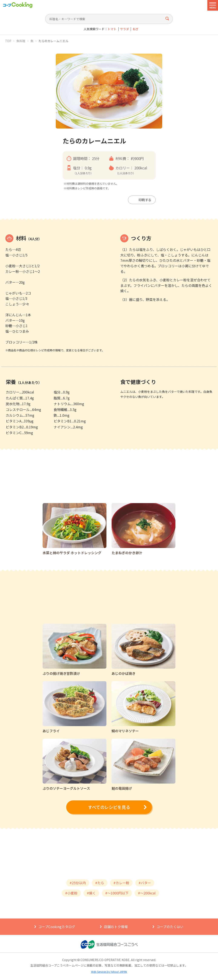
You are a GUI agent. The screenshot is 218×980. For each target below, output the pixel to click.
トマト (112, 29)
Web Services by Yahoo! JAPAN (109, 972)
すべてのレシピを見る (109, 807)
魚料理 (21, 41)
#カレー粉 (121, 883)
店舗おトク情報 (116, 927)
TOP (8, 41)
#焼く (91, 893)
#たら (100, 883)
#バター (145, 883)
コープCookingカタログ (57, 927)
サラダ (125, 29)
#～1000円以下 (117, 893)
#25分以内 (78, 883)
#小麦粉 (71, 893)
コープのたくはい (170, 927)
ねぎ (136, 29)
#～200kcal (147, 893)
